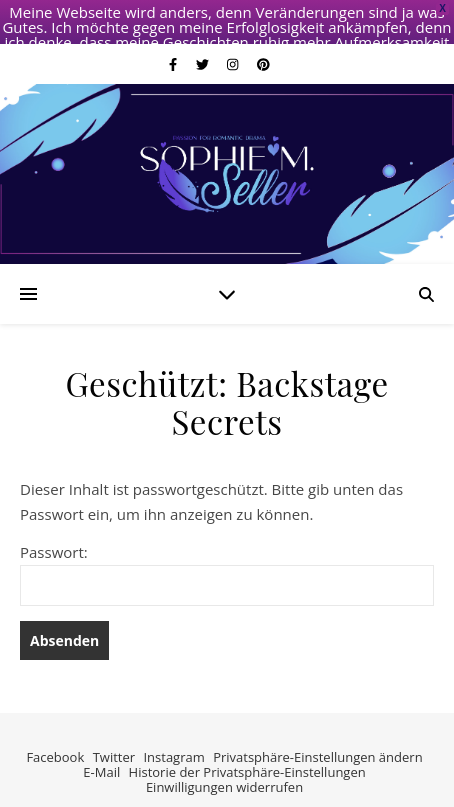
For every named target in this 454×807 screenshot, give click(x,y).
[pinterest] (263, 44)
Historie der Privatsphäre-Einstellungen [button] (247, 751)
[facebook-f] (175, 44)
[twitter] (204, 44)
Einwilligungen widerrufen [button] (224, 766)
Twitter (114, 737)
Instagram (173, 737)
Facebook (55, 737)
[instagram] (234, 44)
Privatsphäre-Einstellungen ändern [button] (317, 737)
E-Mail (101, 751)
